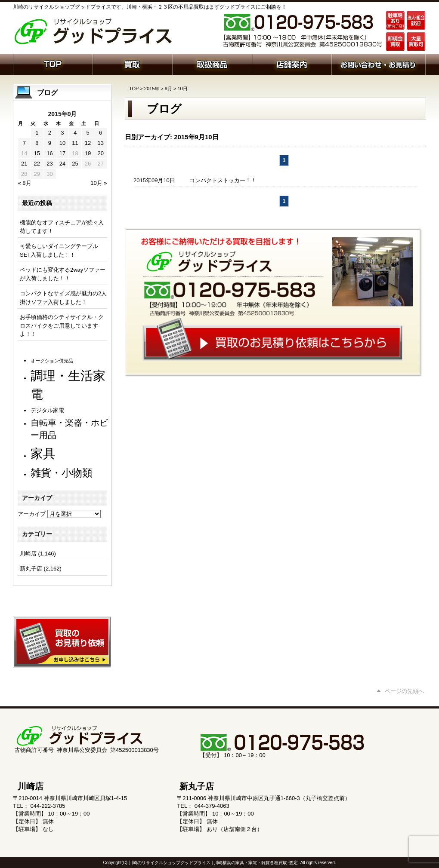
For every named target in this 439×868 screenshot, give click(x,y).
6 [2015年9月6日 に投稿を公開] (100, 133)
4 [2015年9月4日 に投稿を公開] (75, 133)
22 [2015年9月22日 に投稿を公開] (37, 164)
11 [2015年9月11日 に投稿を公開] (75, 143)
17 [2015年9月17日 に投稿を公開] (62, 153)
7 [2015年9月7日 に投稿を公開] (24, 143)
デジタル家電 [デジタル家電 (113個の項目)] (47, 410)
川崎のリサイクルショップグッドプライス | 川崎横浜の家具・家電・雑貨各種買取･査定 (213, 863)
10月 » (99, 183)
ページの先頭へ (404, 691)
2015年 (152, 89)
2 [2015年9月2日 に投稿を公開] (50, 133)
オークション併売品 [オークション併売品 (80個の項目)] (52, 361)
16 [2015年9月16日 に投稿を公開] (49, 153)
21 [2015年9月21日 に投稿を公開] (24, 164)
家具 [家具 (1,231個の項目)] (43, 453)
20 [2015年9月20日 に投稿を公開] (100, 153)
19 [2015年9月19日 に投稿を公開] (88, 153)
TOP (134, 89)
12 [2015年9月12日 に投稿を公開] (88, 143)
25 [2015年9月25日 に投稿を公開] (75, 164)
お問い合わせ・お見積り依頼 (379, 64)
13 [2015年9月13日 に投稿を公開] (100, 143)
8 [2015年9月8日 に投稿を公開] (37, 143)
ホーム (53, 64)
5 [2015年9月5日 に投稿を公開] (88, 133)
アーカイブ (32, 514)
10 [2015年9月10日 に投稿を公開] (62, 143)
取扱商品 (212, 64)
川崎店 (28, 554)
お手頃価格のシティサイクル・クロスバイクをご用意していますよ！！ (62, 325)
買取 (132, 64)
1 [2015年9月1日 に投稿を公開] (37, 133)
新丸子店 (31, 569)
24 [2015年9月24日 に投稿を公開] (62, 164)
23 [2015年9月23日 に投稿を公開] (49, 164)
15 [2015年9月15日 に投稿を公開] (37, 153)
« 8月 (25, 183)
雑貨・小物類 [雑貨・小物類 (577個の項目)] (62, 473)
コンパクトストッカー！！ (223, 180)
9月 (168, 89)
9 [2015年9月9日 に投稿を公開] (50, 143)
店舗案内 (292, 64)
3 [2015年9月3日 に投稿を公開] (62, 133)
